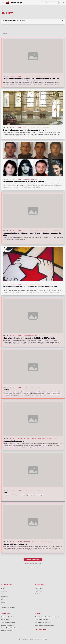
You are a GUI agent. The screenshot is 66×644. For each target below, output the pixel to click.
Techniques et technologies (9, 608)
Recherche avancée (33, 568)
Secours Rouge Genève (8, 625)
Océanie (4, 605)
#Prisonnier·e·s (39, 76)
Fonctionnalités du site (41, 620)
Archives (13, 76)
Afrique (3, 588)
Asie (3, 594)
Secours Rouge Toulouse (8, 631)
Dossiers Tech (39, 588)
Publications (38, 594)
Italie (19, 76)
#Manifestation (57, 336)
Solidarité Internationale (25, 542)
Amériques (4, 591)
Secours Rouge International (9, 628)
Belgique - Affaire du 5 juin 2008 (27, 439)
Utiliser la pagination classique (33, 564)
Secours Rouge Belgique (30, 179)
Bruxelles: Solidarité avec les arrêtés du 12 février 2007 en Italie (30, 338)
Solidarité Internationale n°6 (16, 544)
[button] (3, 3)
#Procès (48, 76)
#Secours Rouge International (49, 542)
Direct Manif (5, 597)
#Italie (25, 76)
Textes (7, 390)
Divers (3, 599)
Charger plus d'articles (33, 560)
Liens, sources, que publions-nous (45, 625)
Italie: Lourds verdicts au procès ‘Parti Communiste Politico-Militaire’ (32, 79)
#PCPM (31, 76)
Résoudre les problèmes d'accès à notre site (47, 617)
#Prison (53, 179)
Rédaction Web (6, 620)
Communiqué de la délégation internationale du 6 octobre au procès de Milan (32, 234)
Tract (6, 492)
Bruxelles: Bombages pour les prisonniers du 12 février (24, 130)
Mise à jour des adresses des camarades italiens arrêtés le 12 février (30, 286)
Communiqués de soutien (14, 441)
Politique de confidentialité (43, 622)
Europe (3, 602)
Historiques (38, 591)
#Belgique (26, 128)
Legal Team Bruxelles (7, 617)
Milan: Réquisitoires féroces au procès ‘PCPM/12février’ (25, 182)
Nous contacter (41, 630)
